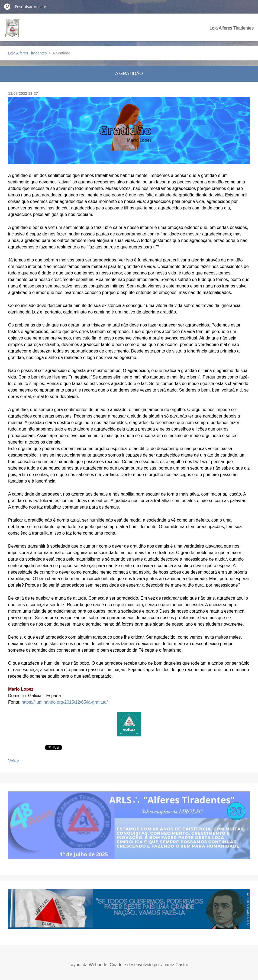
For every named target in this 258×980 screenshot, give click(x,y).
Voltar (14, 761)
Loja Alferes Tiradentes (232, 28)
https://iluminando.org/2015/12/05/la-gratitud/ (65, 702)
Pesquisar (7, 7)
